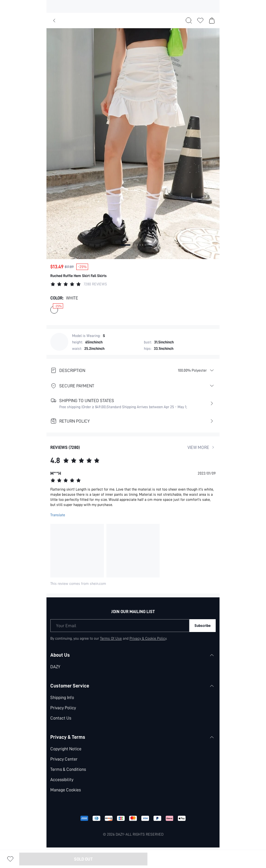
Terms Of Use (111, 638)
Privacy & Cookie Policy (148, 638)
